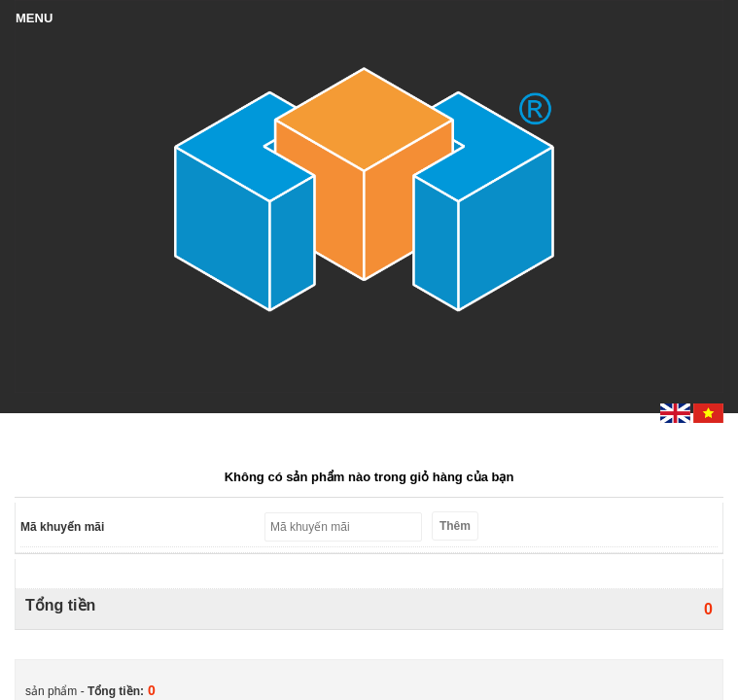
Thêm (455, 526)
